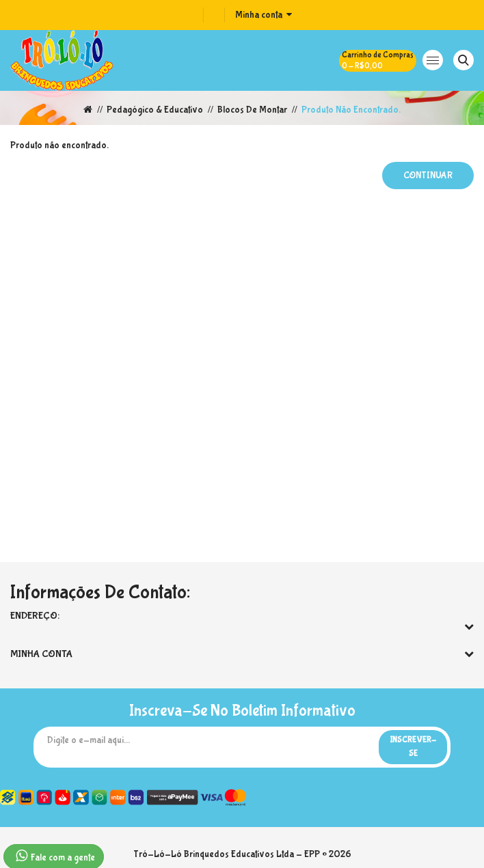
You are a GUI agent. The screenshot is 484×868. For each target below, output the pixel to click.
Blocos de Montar (252, 110)
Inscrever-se (413, 747)
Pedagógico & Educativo (155, 110)
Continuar (428, 176)
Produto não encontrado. (351, 110)
